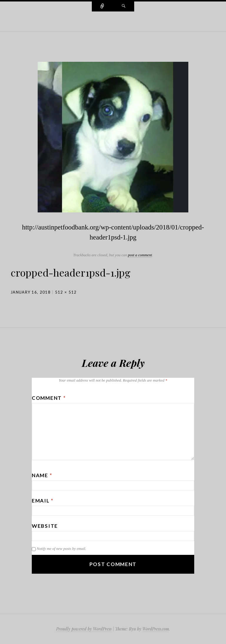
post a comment (140, 255)
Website (45, 526)
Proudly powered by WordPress (84, 629)
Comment (49, 398)
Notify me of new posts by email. (61, 549)
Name (42, 475)
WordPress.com (156, 629)
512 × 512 (66, 292)
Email (43, 501)
